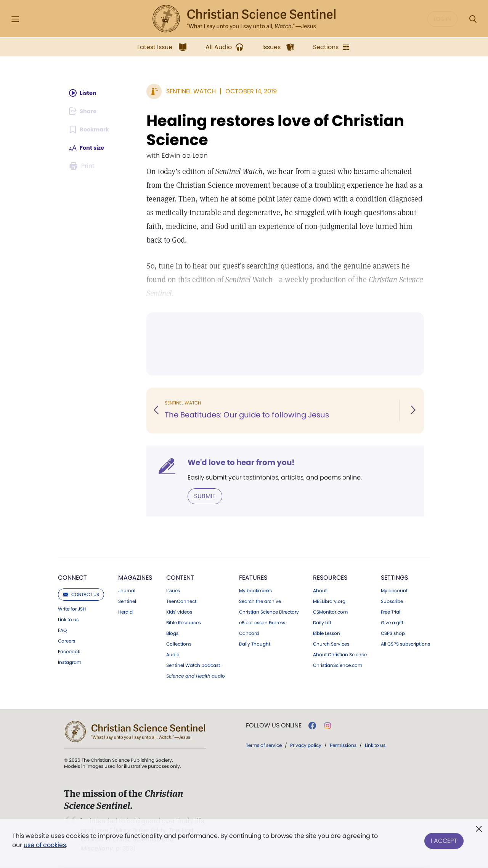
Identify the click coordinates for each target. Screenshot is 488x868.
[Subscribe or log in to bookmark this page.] (91, 129)
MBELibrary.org (329, 601)
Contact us (81, 594)
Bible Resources (184, 622)
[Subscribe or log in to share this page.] (85, 111)
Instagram (70, 662)
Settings (394, 577)
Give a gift (392, 622)
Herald (125, 611)
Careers (67, 640)
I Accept (444, 839)
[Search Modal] (473, 19)
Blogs (172, 633)
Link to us (68, 619)
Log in (442, 19)
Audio (173, 654)
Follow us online (274, 725)
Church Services (331, 643)
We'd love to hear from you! (241, 462)
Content (180, 577)
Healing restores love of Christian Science (275, 130)
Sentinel (127, 601)
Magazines (135, 577)
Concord (249, 633)
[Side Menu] (15, 19)
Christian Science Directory (269, 611)
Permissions (343, 744)
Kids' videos (179, 611)
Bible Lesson (327, 633)
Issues (173, 590)
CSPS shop (393, 633)
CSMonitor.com (330, 611)
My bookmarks (255, 590)
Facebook (69, 651)
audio (196, 675)
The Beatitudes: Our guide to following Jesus (248, 415)
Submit (205, 496)
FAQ (62, 630)
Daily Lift (322, 622)
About (320, 590)
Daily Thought (255, 643)
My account (394, 590)
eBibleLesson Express (262, 622)
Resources (330, 577)
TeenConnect (181, 601)
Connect (72, 577)
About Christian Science (340, 654)
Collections (179, 643)
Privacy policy (306, 744)
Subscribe (392, 601)
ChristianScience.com (338, 665)
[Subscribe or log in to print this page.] (83, 166)
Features (253, 577)
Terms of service (264, 744)
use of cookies (45, 845)
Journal (127, 590)
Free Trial (391, 611)
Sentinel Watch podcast (193, 665)
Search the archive (260, 601)
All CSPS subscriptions (405, 643)
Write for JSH (72, 608)
